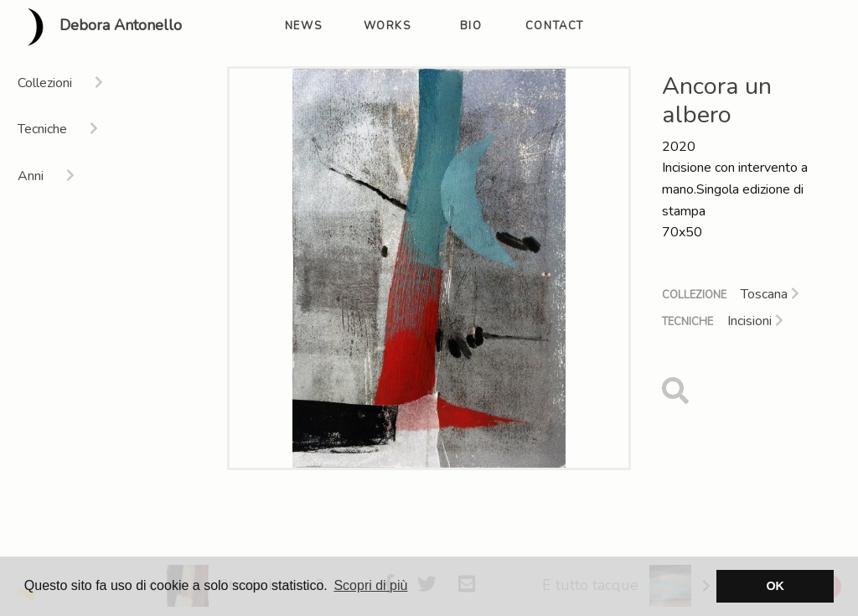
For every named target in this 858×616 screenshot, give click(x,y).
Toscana (770, 294)
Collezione (694, 295)
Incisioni (755, 321)
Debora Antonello (98, 27)
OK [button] (775, 586)
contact (555, 26)
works (388, 26)
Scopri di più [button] (370, 585)
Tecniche (687, 322)
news (303, 26)
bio (471, 26)
